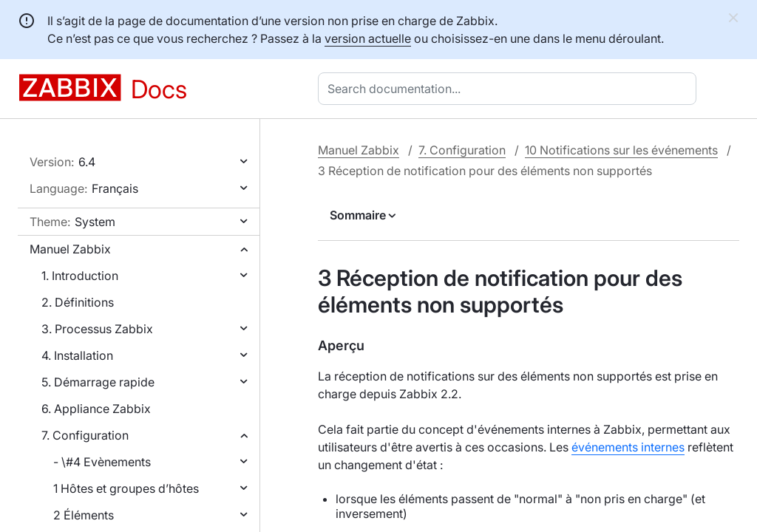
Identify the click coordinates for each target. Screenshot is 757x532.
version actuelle (368, 38)
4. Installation (77, 355)
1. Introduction (80, 276)
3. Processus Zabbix (97, 329)
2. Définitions (78, 302)
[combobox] (510, 89)
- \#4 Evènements (102, 462)
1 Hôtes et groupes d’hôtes (126, 488)
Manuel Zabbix (70, 249)
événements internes (628, 447)
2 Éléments (84, 515)
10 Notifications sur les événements (621, 150)
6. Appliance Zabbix (96, 409)
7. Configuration (85, 435)
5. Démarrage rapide (98, 382)
